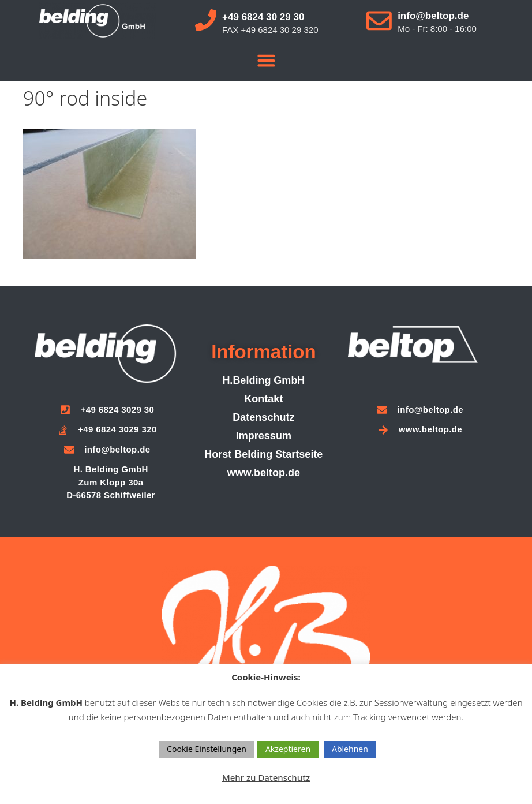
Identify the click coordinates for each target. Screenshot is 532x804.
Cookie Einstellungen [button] (207, 749)
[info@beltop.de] (379, 20)
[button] (266, 61)
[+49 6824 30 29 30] (206, 20)
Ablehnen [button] (350, 749)
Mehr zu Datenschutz (266, 777)
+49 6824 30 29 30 (264, 17)
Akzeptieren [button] (288, 749)
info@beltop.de (434, 15)
